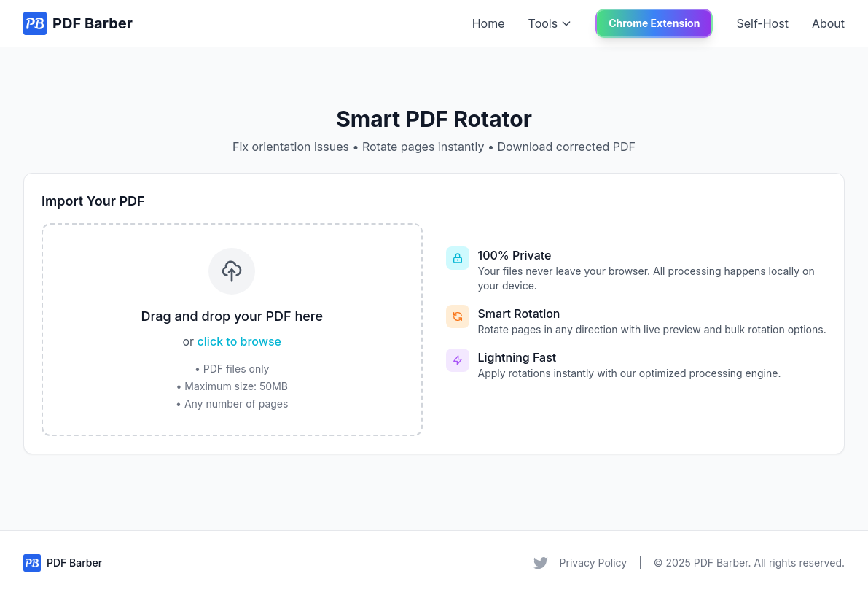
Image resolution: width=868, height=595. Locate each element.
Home (489, 23)
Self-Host (762, 23)
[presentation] (232, 330)
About (828, 23)
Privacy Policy (594, 563)
